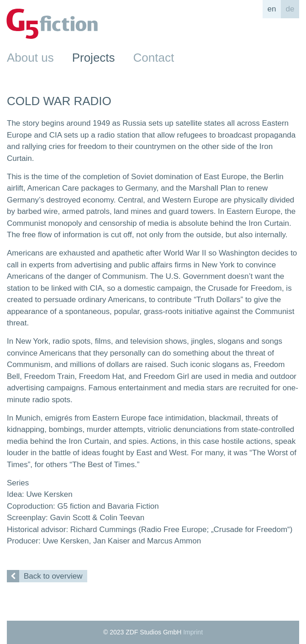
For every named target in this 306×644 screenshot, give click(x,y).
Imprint (193, 632)
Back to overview (45, 576)
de (290, 9)
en (272, 9)
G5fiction (52, 24)
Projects (94, 58)
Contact (154, 58)
